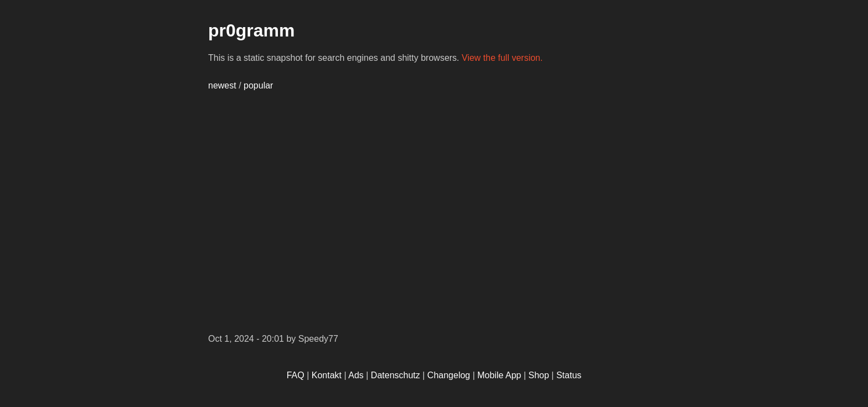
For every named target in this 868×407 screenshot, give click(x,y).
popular (258, 85)
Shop (539, 375)
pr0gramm (252, 30)
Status (569, 375)
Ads (356, 375)
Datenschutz (396, 375)
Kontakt (327, 375)
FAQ (296, 375)
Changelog (449, 375)
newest (222, 85)
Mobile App (499, 375)
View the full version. (502, 58)
